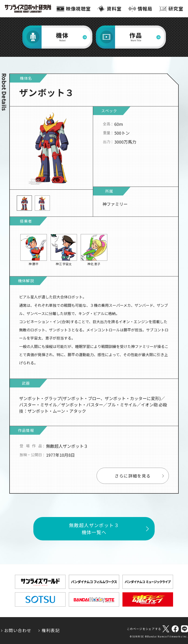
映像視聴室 (78, 9)
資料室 (114, 9)
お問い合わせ (18, 630)
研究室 (176, 9)
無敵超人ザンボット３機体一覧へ (94, 530)
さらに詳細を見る (133, 477)
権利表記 (51, 630)
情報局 (145, 9)
